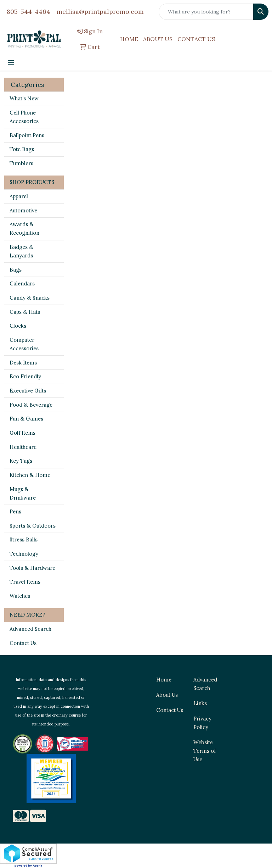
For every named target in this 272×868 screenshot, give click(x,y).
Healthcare (23, 447)
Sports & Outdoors (33, 526)
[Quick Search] (206, 12)
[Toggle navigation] (11, 63)
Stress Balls (24, 539)
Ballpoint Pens (27, 135)
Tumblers (21, 163)
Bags (16, 270)
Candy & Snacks (30, 298)
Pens (15, 511)
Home (164, 680)
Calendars (22, 283)
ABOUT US (158, 39)
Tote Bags (22, 149)
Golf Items (22, 433)
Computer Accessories (24, 344)
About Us (167, 695)
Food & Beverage (31, 405)
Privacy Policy (202, 723)
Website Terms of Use (205, 751)
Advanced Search (30, 629)
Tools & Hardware (32, 568)
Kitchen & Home (30, 475)
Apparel (19, 196)
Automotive (23, 210)
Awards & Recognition (24, 229)
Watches (20, 596)
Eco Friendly (25, 376)
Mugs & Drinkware (23, 493)
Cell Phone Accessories (24, 117)
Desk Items (23, 363)
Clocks (18, 326)
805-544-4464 (29, 12)
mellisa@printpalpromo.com (100, 12)
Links (200, 703)
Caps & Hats (25, 312)
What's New (24, 98)
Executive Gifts (28, 391)
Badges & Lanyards (21, 251)
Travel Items (25, 582)
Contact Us (23, 643)
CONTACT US (196, 39)
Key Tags (21, 461)
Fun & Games (26, 419)
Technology (24, 554)
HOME (129, 39)
